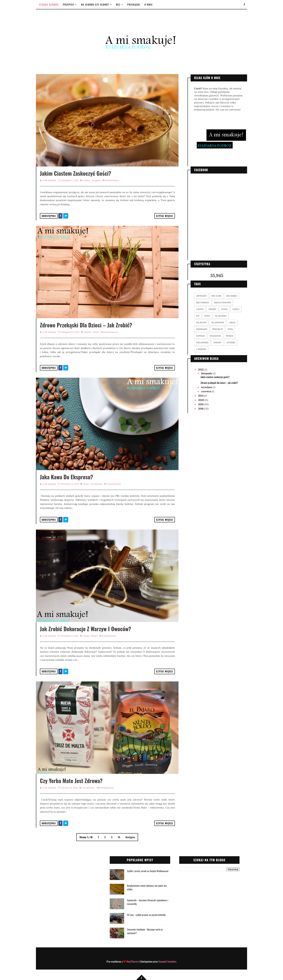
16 (119, 837)
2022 (201, 370)
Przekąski (134, 4)
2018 (201, 409)
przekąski (202, 329)
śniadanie (215, 336)
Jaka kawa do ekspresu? (67, 477)
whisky (217, 343)
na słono (201, 323)
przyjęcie (96, 180)
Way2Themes (132, 961)
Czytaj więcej (165, 216)
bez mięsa (232, 296)
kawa (86, 484)
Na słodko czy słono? (95, 4)
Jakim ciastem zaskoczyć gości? (76, 173)
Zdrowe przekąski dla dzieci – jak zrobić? (86, 325)
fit (198, 316)
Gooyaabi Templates (167, 961)
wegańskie (202, 343)
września (207, 387)
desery (88, 332)
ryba (230, 329)
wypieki (231, 343)
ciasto (87, 180)
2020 (201, 400)
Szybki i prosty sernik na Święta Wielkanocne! (148, 871)
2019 (201, 404)
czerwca (206, 391)
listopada (207, 373)
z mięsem (201, 349)
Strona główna (49, 4)
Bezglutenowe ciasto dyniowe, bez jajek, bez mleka (147, 887)
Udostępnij (49, 216)
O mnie (148, 4)
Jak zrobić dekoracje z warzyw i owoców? (85, 629)
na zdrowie (97, 484)
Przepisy (68, 4)
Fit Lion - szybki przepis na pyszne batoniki (146, 915)
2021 (201, 396)
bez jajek (216, 296)
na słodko (221, 316)
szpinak (201, 336)
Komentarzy (112, 180)
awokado (201, 296)
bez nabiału (203, 303)
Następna (130, 837)
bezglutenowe (223, 303)
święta (94, 636)
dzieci (96, 332)
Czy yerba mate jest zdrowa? (71, 781)
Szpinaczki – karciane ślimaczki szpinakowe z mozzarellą (147, 902)
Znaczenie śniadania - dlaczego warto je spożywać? (145, 931)
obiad (232, 323)
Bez (118, 4)
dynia (86, 636)
